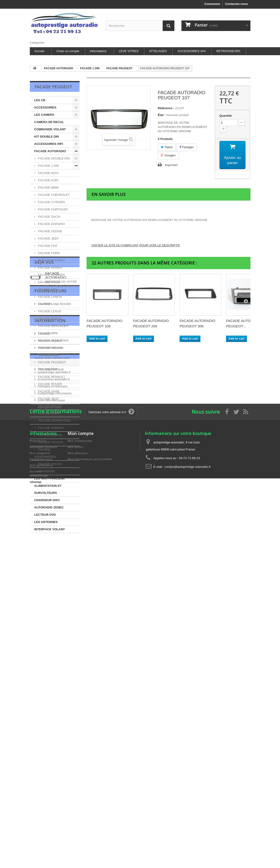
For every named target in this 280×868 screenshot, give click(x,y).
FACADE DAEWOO (51, 224)
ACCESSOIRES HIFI (49, 144)
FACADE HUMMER (51, 275)
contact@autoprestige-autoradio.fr (188, 823)
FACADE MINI (48, 333)
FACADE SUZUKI (50, 435)
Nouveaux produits (44, 804)
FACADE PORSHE (51, 370)
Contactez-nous (237, 4)
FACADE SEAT (48, 399)
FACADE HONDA (50, 268)
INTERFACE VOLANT (50, 529)
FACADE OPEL (48, 355)
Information (50, 629)
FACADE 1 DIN (48, 166)
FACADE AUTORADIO (50, 151)
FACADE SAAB (48, 391)
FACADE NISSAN (50, 348)
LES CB (40, 100)
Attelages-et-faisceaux (53, 717)
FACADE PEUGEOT (52, 362)
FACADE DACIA (49, 217)
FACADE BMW (48, 188)
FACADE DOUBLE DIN (54, 158)
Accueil (39, 51)
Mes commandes (80, 797)
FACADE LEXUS (49, 311)
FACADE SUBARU (51, 428)
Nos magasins (48, 675)
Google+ (168, 155)
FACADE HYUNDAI (51, 260)
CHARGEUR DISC (47, 500)
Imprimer (171, 165)
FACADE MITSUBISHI (53, 340)
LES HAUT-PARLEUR (50, 479)
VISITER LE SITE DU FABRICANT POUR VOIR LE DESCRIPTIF (136, 245)
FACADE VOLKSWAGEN (45, 453)
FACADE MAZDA (50, 319)
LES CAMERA (44, 115)
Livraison (44, 640)
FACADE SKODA (50, 406)
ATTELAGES (158, 51)
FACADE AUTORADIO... (57, 559)
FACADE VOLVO (49, 464)
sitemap (36, 838)
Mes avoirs (75, 804)
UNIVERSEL (46, 471)
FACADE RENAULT (51, 377)
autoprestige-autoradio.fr (54, 703)
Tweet (167, 147)
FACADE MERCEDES (53, 326)
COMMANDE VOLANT (50, 129)
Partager (187, 147)
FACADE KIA (47, 289)
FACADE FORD (49, 253)
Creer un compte (68, 51)
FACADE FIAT (47, 246)
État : (162, 115)
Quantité (226, 116)
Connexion (212, 4)
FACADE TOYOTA (50, 442)
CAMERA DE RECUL (49, 122)
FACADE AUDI (48, 180)
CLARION (45, 599)
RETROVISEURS (228, 51)
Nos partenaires (49, 661)
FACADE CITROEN (51, 202)
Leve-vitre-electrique (51, 731)
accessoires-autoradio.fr (54, 710)
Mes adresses (78, 810)
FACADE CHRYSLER (53, 209)
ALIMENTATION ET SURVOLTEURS (48, 489)
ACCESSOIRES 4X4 (192, 51)
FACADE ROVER (50, 384)
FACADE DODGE (50, 231)
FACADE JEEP (48, 238)
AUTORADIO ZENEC (49, 507)
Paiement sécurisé (51, 654)
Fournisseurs (50, 588)
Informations (98, 51)
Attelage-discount (49, 738)
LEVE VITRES (129, 51)
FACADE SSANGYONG (54, 420)
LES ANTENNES (46, 522)
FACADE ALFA (48, 173)
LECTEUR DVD (45, 515)
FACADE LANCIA (50, 297)
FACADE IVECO (49, 282)
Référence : (166, 108)
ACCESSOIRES (45, 107)
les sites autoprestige (52, 668)
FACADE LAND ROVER (54, 304)
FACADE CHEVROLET (54, 195)
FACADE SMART (50, 413)
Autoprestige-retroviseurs (55, 724)
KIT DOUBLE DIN (47, 137)
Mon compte (81, 790)
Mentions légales (49, 647)
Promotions (38, 797)
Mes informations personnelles (90, 816)
